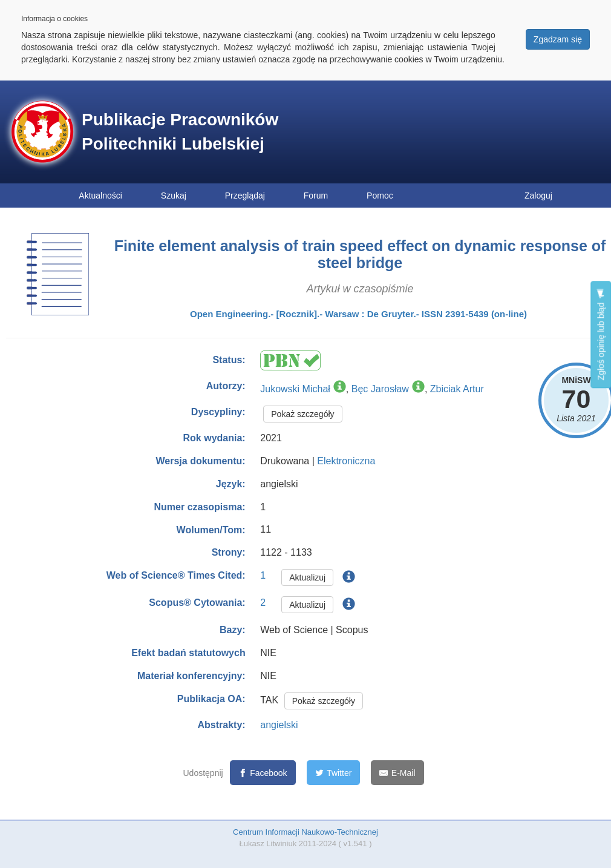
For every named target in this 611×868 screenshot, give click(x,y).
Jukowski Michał (295, 389)
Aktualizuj (307, 577)
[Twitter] (334, 773)
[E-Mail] (397, 773)
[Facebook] (263, 773)
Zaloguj (538, 196)
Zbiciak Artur (457, 389)
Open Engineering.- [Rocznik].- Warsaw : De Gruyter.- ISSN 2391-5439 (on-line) (358, 314)
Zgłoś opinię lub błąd (601, 334)
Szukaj (174, 196)
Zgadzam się (558, 39)
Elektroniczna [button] (346, 461)
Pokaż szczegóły (302, 414)
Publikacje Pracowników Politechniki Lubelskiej (180, 132)
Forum (316, 196)
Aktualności (100, 196)
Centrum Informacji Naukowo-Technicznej (305, 832)
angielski (279, 725)
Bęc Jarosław (380, 389)
